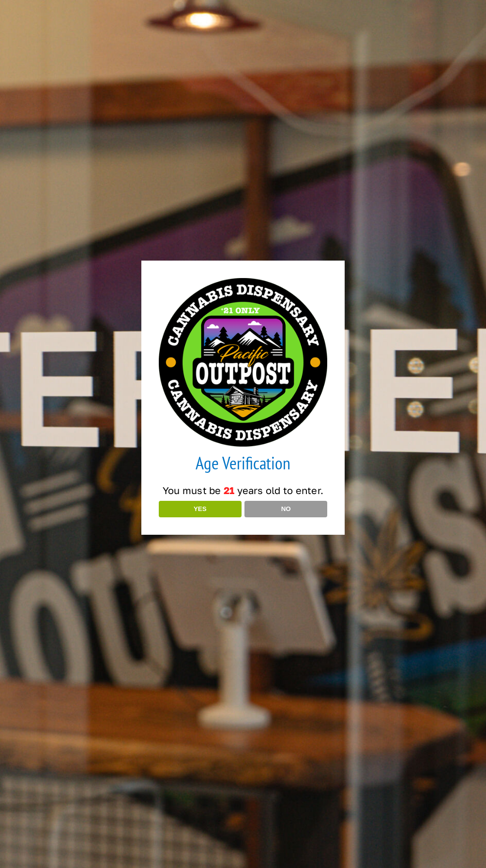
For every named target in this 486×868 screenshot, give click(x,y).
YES (200, 509)
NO (286, 509)
